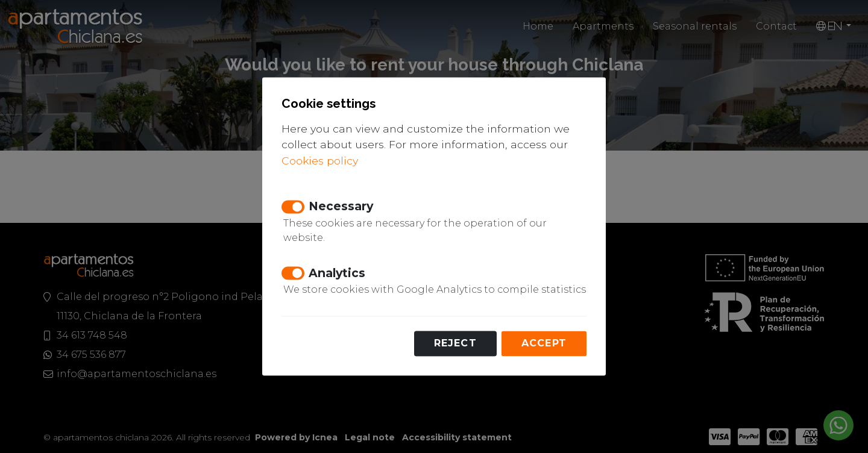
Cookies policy (320, 161)
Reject (455, 344)
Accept (544, 344)
